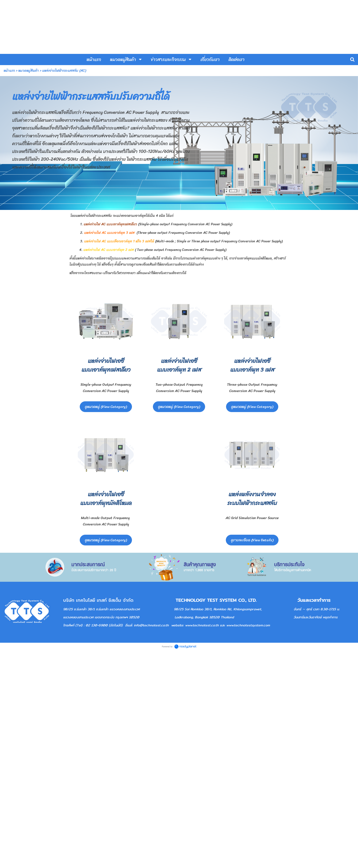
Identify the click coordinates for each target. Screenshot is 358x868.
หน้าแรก (9, 71)
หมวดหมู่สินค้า (29, 71)
